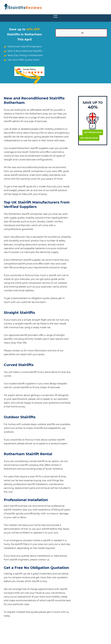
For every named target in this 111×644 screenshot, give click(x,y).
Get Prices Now (93, 132)
